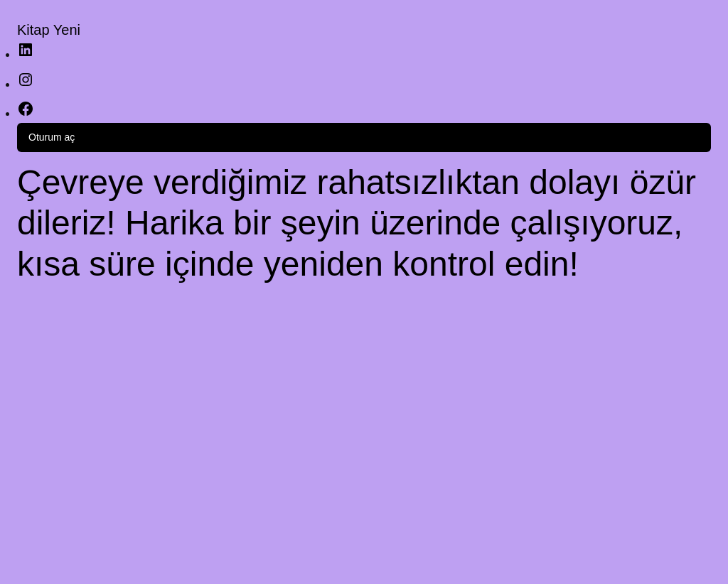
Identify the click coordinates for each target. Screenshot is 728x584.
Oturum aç (52, 137)
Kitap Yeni (49, 30)
